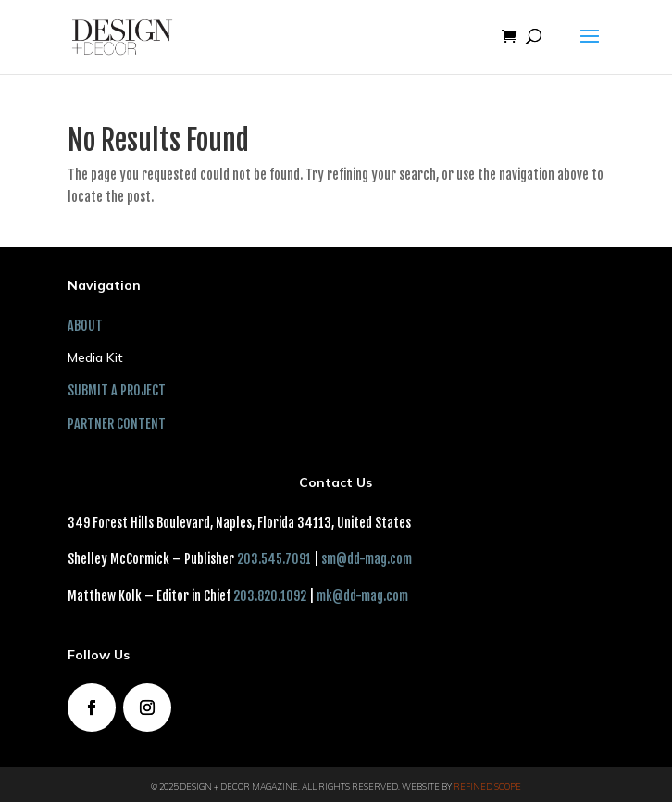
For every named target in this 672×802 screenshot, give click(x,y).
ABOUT (85, 326)
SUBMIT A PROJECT (117, 390)
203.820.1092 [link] (270, 596)
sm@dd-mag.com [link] (367, 559)
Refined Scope (487, 787)
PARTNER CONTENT (117, 424)
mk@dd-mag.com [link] (362, 596)
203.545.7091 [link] (274, 559)
